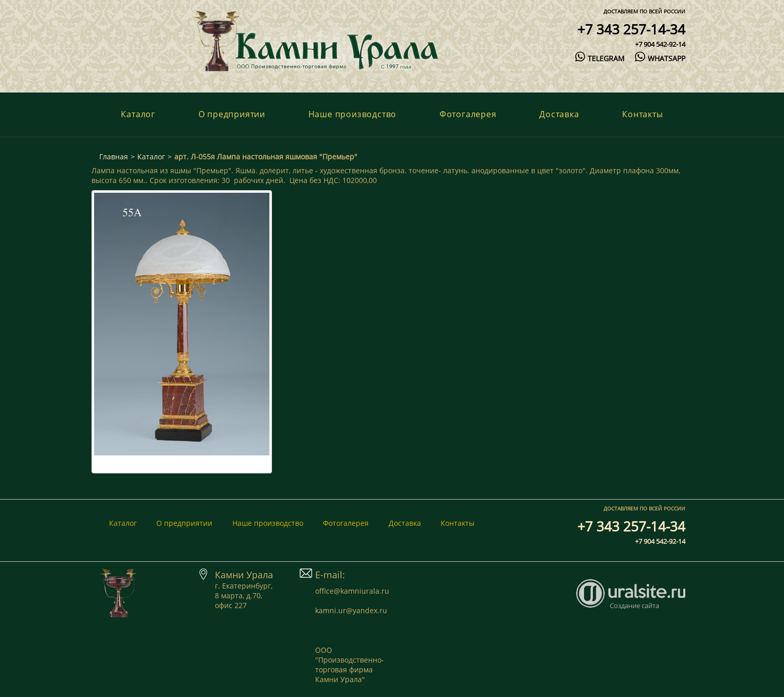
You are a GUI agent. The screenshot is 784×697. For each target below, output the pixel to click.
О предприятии (232, 114)
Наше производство (353, 114)
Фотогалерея (468, 114)
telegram (600, 58)
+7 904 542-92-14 (660, 44)
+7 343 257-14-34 (631, 29)
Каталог (138, 114)
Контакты (642, 114)
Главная (114, 157)
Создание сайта (634, 606)
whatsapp (660, 58)
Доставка (559, 114)
